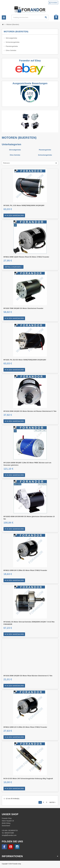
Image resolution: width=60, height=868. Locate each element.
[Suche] (30, 17)
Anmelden (53, 3)
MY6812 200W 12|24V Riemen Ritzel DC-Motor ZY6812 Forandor (26, 257)
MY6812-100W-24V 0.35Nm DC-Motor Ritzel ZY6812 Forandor (25, 570)
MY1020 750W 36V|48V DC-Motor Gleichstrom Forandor (23, 308)
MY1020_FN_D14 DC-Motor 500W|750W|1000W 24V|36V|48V (25, 360)
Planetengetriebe (45, 150)
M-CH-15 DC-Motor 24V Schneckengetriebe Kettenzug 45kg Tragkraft (28, 779)
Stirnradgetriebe (15, 150)
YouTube (11, 847)
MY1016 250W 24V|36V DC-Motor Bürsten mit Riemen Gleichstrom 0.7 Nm (30, 411)
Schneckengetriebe (45, 155)
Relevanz (6, 163)
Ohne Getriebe (15, 155)
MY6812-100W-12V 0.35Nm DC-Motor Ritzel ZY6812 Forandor (25, 727)
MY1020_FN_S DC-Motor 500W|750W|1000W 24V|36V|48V (24, 206)
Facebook (4, 847)
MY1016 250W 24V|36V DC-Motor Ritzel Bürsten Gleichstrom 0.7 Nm (28, 676)
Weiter (53, 802)
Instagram (17, 847)
